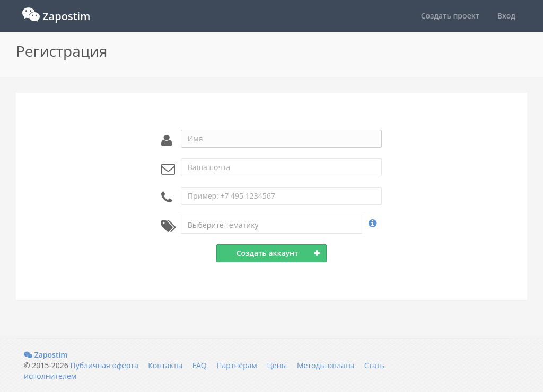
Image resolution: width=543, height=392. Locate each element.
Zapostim (46, 355)
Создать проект (450, 16)
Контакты (165, 365)
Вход (506, 16)
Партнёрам (237, 365)
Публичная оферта (104, 365)
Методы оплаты (326, 365)
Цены (277, 365)
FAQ (200, 365)
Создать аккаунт (278, 253)
